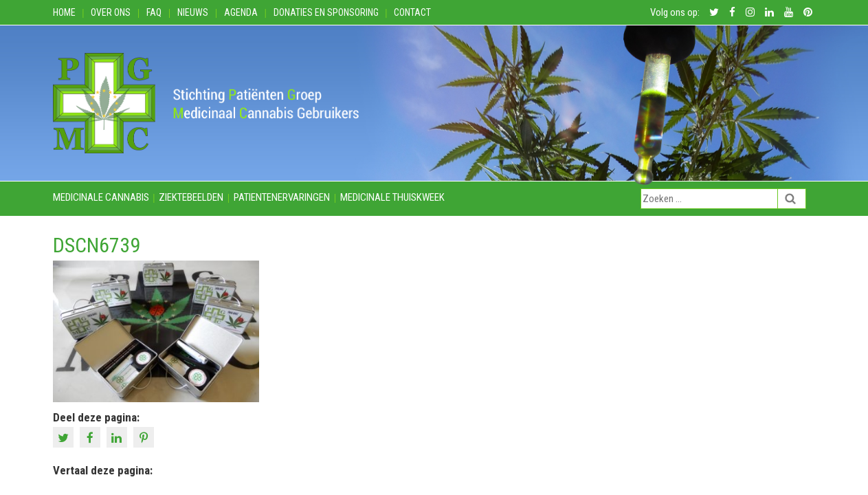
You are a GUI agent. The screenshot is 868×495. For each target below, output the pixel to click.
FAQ (154, 12)
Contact (412, 12)
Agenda (241, 12)
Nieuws (193, 12)
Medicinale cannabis (101, 197)
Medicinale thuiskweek (392, 197)
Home (64, 12)
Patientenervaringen (282, 197)
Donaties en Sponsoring (326, 12)
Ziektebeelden (191, 197)
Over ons (111, 12)
